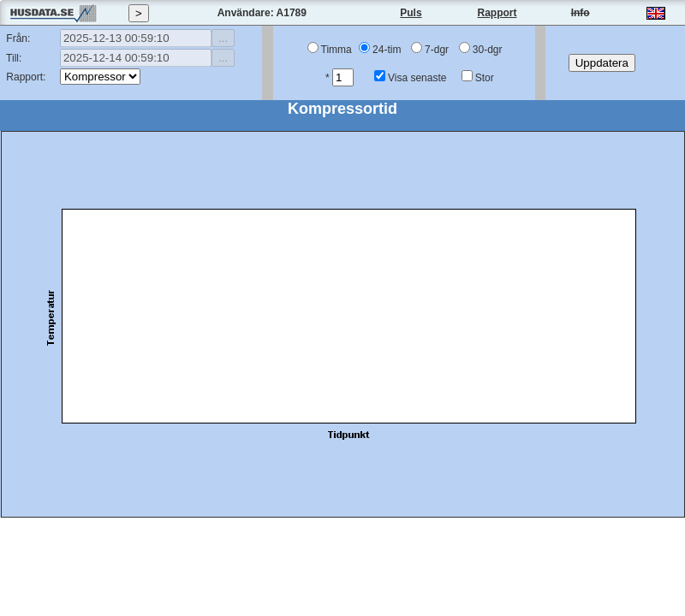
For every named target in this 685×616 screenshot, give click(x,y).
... (223, 38)
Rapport (497, 13)
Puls (411, 13)
